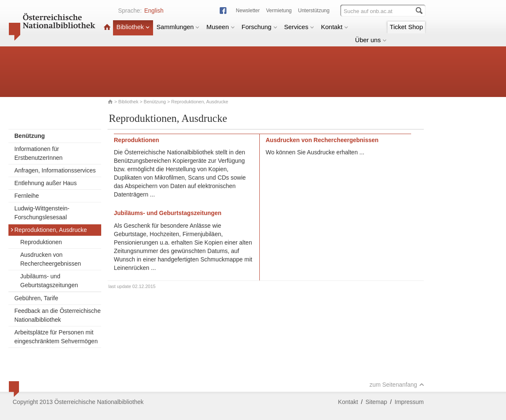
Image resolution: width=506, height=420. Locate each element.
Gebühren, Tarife (36, 298)
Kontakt (335, 27)
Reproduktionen (41, 242)
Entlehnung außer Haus (46, 183)
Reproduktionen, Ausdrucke (48, 230)
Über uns (371, 40)
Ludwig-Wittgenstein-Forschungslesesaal (42, 213)
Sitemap (376, 402)
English (154, 11)
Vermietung (279, 11)
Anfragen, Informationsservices (55, 170)
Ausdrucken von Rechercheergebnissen (51, 259)
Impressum (409, 402)
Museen (220, 27)
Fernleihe (27, 196)
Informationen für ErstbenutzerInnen (38, 153)
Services (299, 27)
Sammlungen (178, 27)
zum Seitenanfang (397, 385)
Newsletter (248, 11)
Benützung (155, 102)
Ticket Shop (406, 27)
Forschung (260, 27)
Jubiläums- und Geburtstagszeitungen (49, 281)
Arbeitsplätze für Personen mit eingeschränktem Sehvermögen (56, 337)
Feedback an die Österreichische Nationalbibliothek (58, 315)
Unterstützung (314, 11)
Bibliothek (133, 27)
